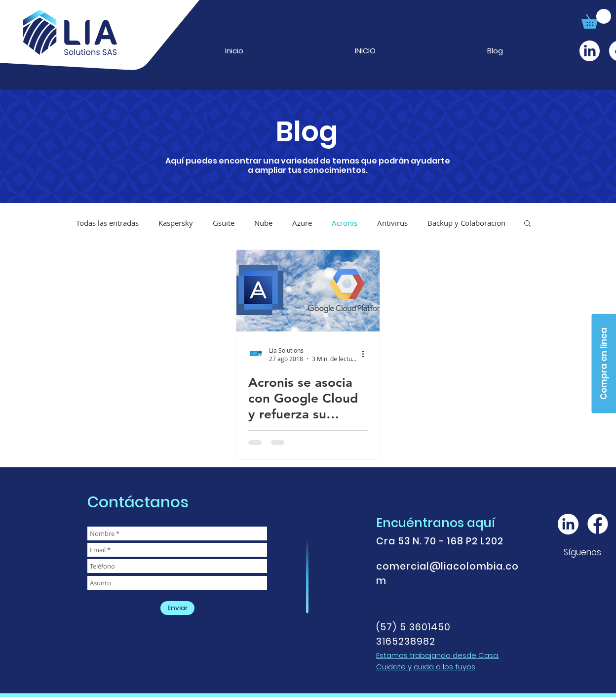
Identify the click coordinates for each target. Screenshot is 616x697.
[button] (596, 19)
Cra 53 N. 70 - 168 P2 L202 (440, 541)
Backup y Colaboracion (466, 223)
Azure (302, 223)
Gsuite (224, 223)
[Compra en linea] (604, 363)
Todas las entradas (107, 223)
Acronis (345, 223)
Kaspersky (176, 223)
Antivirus (392, 223)
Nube (263, 223)
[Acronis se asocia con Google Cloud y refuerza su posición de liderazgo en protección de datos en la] (308, 291)
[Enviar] (177, 608)
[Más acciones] (366, 354)
